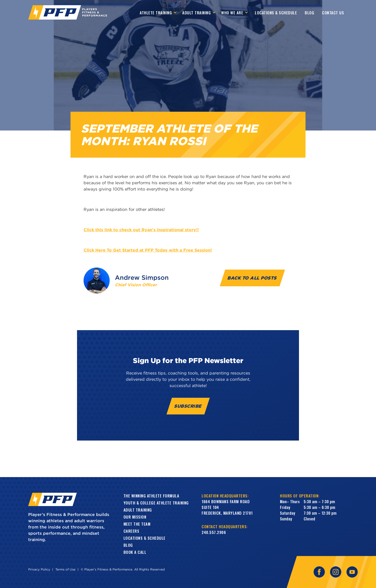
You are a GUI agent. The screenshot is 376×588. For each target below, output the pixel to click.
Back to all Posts (252, 278)
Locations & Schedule (276, 13)
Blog (309, 13)
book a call (135, 552)
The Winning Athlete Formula (151, 496)
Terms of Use (65, 569)
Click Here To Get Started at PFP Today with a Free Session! (148, 250)
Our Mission (135, 517)
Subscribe (188, 406)
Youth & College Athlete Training (156, 503)
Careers (131, 531)
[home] (68, 12)
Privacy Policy (39, 569)
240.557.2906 (214, 532)
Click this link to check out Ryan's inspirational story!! (141, 230)
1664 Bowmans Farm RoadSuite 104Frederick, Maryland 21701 (227, 507)
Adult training (138, 510)
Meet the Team (137, 524)
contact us (333, 13)
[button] (158, 12)
